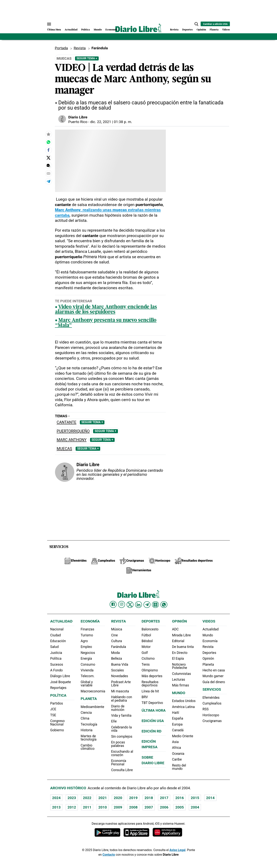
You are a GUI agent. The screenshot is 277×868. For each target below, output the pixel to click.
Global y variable (87, 684)
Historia (86, 730)
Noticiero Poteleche (179, 666)
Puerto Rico (78, 122)
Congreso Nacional (57, 723)
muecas (64, 449)
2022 (87, 798)
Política (86, 30)
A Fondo (56, 670)
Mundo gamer (213, 676)
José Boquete (61, 682)
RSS (206, 709)
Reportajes (58, 688)
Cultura (117, 641)
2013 (56, 807)
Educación (58, 641)
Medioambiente (92, 707)
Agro (84, 641)
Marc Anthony (72, 440)
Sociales (118, 670)
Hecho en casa (214, 670)
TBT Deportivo (152, 703)
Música (117, 629)
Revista (174, 30)
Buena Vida (120, 664)
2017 (164, 798)
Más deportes (152, 676)
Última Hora (54, 30)
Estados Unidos (184, 701)
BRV (145, 697)
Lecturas (179, 679)
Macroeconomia (93, 691)
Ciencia (86, 713)
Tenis (146, 664)
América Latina (183, 707)
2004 (195, 807)
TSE (53, 715)
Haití (176, 713)
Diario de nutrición (118, 708)
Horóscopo (211, 715)
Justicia (56, 653)
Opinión (201, 30)
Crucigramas (212, 721)
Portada (61, 48)
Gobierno (57, 730)
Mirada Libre (181, 635)
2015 (195, 798)
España (178, 718)
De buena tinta (183, 647)
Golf (145, 653)
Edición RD (151, 731)
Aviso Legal (177, 850)
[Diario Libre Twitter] (130, 605)
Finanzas (87, 629)
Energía (86, 659)
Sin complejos (122, 736)
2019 (133, 798)
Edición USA (153, 721)
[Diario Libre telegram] (147, 605)
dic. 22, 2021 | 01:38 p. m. (111, 122)
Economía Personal (119, 762)
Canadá (178, 730)
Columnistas (181, 674)
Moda (116, 653)
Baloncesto (150, 629)
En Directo (180, 653)
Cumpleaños (212, 703)
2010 (103, 807)
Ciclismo (148, 659)
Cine (115, 635)
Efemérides (211, 698)
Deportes (187, 30)
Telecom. (88, 676)
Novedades (120, 676)
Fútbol (146, 635)
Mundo (98, 30)
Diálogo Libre (60, 676)
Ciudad (55, 635)
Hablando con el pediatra (122, 699)
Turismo (87, 635)
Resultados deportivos (150, 684)
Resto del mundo (179, 767)
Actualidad (71, 30)
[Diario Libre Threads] (155, 605)
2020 (118, 798)
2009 (118, 807)
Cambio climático (88, 747)
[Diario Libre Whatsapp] (164, 605)
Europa (177, 724)
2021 (103, 798)
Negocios (88, 653)
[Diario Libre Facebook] (113, 604)
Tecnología (89, 724)
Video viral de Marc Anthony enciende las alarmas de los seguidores (106, 310)
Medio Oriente (183, 736)
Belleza (117, 659)
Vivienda (87, 670)
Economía (111, 30)
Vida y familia (121, 716)
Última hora (154, 710)
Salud (54, 647)
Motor (146, 647)
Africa (176, 748)
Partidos (57, 703)
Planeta (214, 30)
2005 (179, 807)
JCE (53, 709)
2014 (210, 798)
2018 (149, 798)
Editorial (178, 641)
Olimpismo (150, 670)
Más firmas (180, 685)
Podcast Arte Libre (121, 684)
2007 (149, 807)
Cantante (67, 422)
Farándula (100, 48)
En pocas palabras (118, 744)
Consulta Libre (122, 770)
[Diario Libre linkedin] (138, 605)
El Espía (178, 659)
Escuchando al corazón (122, 753)
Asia (175, 742)
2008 (133, 807)
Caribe (177, 759)
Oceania (178, 754)
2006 (164, 807)
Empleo (86, 647)
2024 (56, 798)
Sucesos (57, 664)
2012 (72, 807)
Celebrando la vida (121, 729)
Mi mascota (120, 691)
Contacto (109, 855)
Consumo (88, 664)
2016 (179, 798)
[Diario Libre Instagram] (122, 604)
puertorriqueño (73, 431)
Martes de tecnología (88, 738)
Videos (226, 30)
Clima (85, 718)
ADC (175, 629)
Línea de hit (150, 691)
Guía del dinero (214, 682)
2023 (72, 798)
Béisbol (147, 641)
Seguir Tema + (87, 58)
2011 (87, 807)
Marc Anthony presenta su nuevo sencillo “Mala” (106, 323)
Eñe (114, 721)
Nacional (57, 629)
